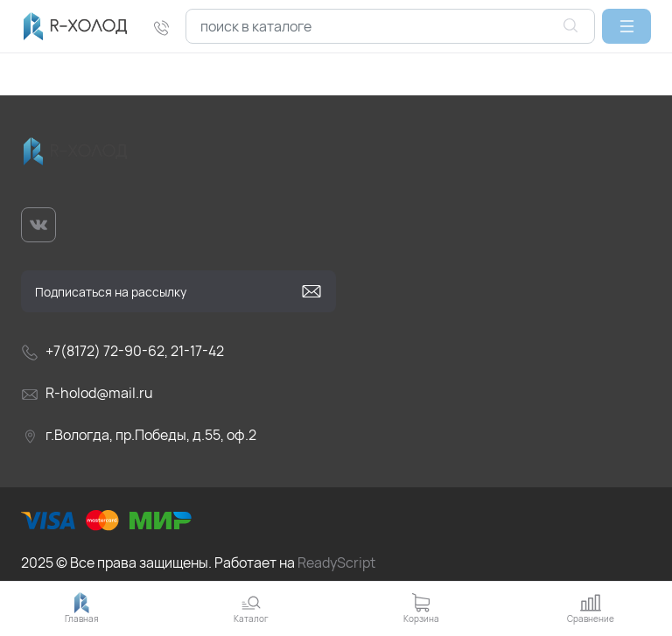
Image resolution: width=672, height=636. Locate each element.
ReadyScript (336, 563)
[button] (626, 26)
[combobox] (390, 26)
